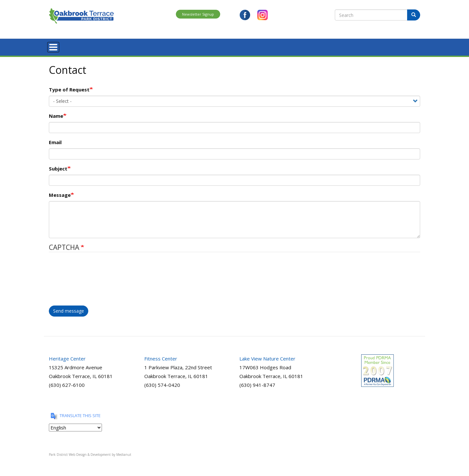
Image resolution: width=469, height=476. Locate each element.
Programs (120, 46)
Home (54, 46)
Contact (318, 46)
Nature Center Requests (262, 46)
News (297, 46)
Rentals (224, 46)
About (74, 46)
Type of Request (69, 88)
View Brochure (347, 46)
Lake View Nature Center (267, 357)
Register (95, 46)
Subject (58, 167)
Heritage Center (67, 357)
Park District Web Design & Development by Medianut (90, 453)
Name (56, 114)
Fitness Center (161, 357)
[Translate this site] (75, 426)
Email (55, 141)
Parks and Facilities (156, 46)
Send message (69, 309)
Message (60, 193)
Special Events (195, 46)
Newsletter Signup (198, 14)
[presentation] (76, 280)
